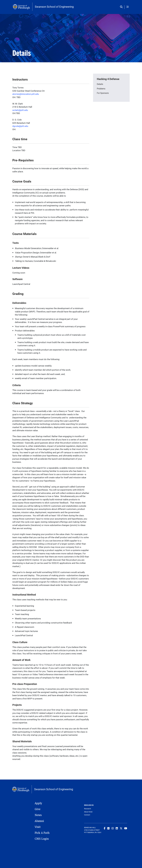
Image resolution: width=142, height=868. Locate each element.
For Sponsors (103, 93)
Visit (38, 827)
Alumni (39, 821)
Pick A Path (42, 833)
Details (100, 84)
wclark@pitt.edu (20, 110)
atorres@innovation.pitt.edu (26, 94)
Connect (87, 815)
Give (38, 809)
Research (88, 809)
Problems (101, 89)
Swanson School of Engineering (54, 7)
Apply (38, 803)
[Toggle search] (122, 7)
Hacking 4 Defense (108, 79)
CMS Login (42, 839)
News (38, 815)
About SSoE (88, 812)
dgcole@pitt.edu (20, 126)
